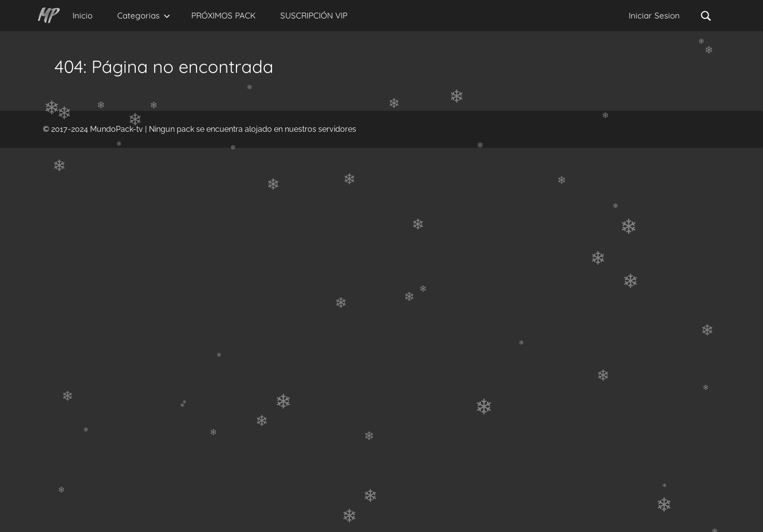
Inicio (82, 15)
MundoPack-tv (117, 129)
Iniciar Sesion (654, 15)
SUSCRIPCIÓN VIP (314, 15)
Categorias (144, 15)
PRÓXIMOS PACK (223, 15)
